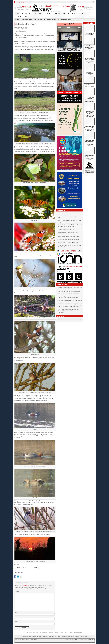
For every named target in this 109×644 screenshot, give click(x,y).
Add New (71, 639)
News (74, 14)
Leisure (47, 14)
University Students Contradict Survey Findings (69, 239)
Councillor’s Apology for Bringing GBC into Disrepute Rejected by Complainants (69, 311)
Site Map (17, 20)
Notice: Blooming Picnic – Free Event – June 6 (69, 237)
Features (37, 14)
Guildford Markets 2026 (65, 20)
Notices (82, 14)
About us (26, 14)
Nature (66, 14)
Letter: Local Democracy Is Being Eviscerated (68, 213)
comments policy (25, 586)
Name (17, 612)
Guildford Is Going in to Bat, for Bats (66, 229)
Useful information (39, 20)
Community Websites (27, 20)
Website (17, 622)
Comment (18, 592)
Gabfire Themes (92, 639)
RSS (86, 636)
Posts (68, 639)
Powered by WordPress (78, 639)
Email (17, 617)
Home (17, 14)
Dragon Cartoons (52, 20)
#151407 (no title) (26, 636)
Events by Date (37, 633)
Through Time (21, 17)
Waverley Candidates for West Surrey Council (68, 242)
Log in (65, 639)
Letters (57, 14)
